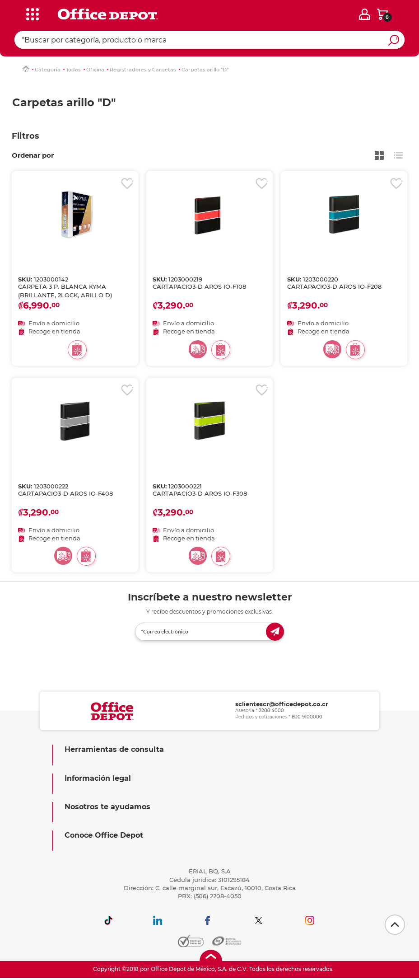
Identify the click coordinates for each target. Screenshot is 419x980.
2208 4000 (271, 710)
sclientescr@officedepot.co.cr (282, 704)
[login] (365, 14)
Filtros (26, 136)
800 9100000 (307, 717)
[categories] (30, 13)
